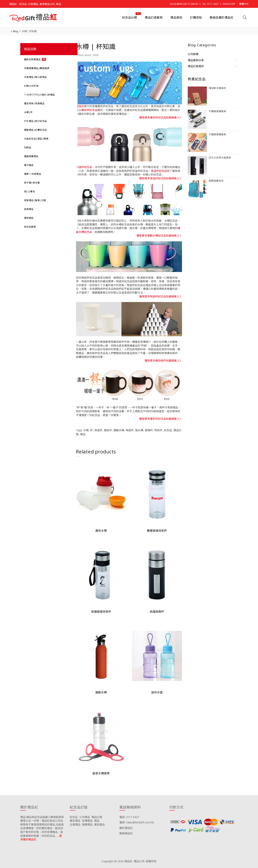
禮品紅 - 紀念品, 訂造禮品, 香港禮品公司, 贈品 (35, 4)
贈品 (83, 434)
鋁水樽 (139, 430)
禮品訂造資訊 (196, 66)
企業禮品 (75, 824)
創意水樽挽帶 (101, 773)
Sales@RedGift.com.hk (184, 4)
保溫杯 (98, 430)
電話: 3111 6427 (129, 817)
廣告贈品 (99, 824)
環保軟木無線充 (217, 88)
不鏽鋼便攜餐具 (217, 111)
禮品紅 (80, 106)
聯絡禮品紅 (126, 833)
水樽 (86, 430)
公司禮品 (85, 817)
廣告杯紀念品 (89, 110)
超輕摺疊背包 (216, 181)
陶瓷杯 (130, 430)
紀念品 (168, 430)
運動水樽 (119, 430)
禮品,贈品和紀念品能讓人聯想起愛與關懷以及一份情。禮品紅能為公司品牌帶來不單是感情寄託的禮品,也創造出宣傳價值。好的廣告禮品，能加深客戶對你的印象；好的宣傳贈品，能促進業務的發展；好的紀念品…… (42, 826)
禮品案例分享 (196, 60)
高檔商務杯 (157, 612)
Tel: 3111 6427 (211, 4)
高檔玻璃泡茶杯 (101, 612)
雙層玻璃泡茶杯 (157, 531)
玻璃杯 (149, 430)
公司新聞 (193, 54)
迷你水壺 (157, 692)
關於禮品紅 (126, 828)
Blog (16, 31)
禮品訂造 (97, 817)
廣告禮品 (75, 821)
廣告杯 (108, 430)
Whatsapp (229, 4)
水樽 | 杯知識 (29, 31)
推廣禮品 (87, 824)
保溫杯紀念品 (84, 167)
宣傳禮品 (87, 821)
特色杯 (158, 430)
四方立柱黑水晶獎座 (220, 158)
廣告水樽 (101, 531)
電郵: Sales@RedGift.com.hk (137, 822)
